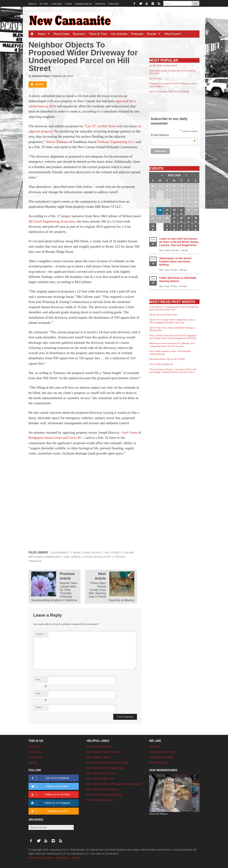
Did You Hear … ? (158, 78)
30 (181, 186)
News (45, 34)
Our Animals (119, 34)
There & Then (98, 34)
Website (39, 707)
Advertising (100, 4)
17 (153, 210)
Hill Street (113, 553)
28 (167, 186)
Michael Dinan (41, 76)
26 (153, 186)
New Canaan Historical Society (104, 795)
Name (41, 680)
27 (160, 186)
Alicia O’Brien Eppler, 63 (161, 364)
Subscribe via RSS (49, 811)
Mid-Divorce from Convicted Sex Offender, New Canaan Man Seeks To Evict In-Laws (172, 345)
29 (174, 186)
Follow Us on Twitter (49, 786)
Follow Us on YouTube (50, 795)
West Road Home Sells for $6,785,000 (167, 359)
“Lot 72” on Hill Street (100, 126)
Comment (39, 634)
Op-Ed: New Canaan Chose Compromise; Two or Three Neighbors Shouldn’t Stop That (172, 321)
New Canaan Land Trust (101, 779)
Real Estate (62, 34)
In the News (57, 4)
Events (155, 34)
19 (167, 210)
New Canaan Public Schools (103, 752)
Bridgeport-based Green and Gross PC (55, 438)
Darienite (154, 747)
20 (174, 210)
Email (41, 694)
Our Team (44, 4)
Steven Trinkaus (57, 142)
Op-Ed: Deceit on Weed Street (163, 65)
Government (60, 553)
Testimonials (114, 4)
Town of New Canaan (99, 747)
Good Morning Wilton (161, 757)
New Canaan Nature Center (103, 789)
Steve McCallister (98, 557)
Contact (68, 4)
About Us (33, 4)
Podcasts (137, 34)
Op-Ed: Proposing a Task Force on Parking (169, 91)
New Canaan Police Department (105, 768)
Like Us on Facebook (50, 778)
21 (181, 210)
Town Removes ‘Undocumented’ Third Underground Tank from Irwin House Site (174, 308)
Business (79, 34)
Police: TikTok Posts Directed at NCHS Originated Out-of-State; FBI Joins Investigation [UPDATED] (173, 337)
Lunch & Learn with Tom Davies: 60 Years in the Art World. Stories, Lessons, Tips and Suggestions (179, 242)
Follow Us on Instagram (50, 803)
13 (174, 202)
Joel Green (130, 432)
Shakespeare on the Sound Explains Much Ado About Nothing (175, 262)
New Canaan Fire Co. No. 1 (103, 773)
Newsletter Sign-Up (83, 4)
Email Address (173, 135)
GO (196, 3)
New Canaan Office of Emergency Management (114, 784)
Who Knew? (173, 34)
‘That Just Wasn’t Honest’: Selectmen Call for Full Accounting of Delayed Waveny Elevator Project (173, 371)
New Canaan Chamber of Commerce (108, 763)
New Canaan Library (98, 757)
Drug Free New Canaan (100, 800)
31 (153, 226)
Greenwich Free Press (162, 752)
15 (188, 202)
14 (181, 202)
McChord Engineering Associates (52, 221)
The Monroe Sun (159, 763)
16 (196, 202)
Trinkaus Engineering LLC (116, 142)
